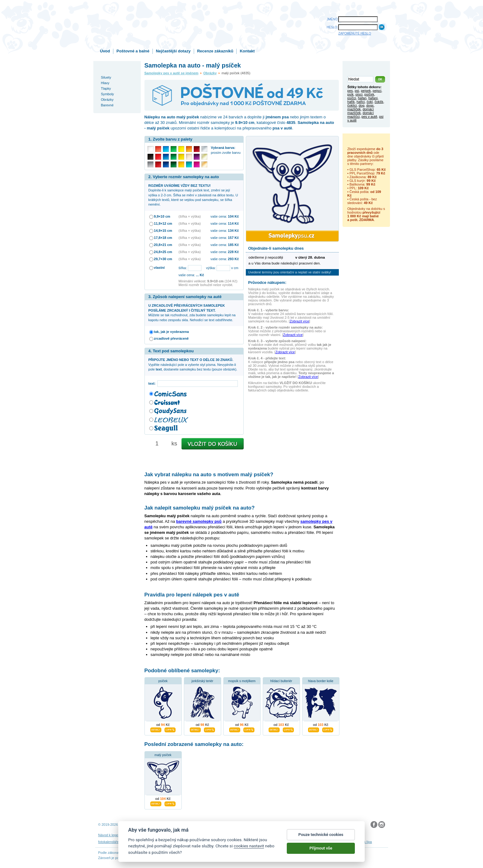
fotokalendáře (109, 842)
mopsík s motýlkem (242, 681)
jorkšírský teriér (202, 681)
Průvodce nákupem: (267, 283)
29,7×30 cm (163, 259)
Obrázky (210, 73)
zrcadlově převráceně (171, 338)
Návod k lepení (110, 835)
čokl (370, 102)
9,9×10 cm (162, 216)
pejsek (366, 91)
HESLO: (333, 27)
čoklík (379, 102)
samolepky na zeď (193, 842)
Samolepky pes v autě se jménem (172, 73)
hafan (362, 98)
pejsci (377, 91)
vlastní (159, 268)
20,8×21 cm (163, 245)
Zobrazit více (300, 321)
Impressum (299, 835)
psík (351, 94)
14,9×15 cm (163, 231)
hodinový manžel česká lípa (351, 842)
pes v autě (369, 117)
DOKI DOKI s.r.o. (175, 825)
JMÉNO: (333, 19)
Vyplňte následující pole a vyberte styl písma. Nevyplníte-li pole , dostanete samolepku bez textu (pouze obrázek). (193, 364)
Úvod (105, 51)
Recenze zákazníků (215, 51)
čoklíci (352, 105)
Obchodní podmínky (191, 835)
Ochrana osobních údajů (227, 835)
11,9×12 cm (163, 223)
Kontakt (247, 51)
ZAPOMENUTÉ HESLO (355, 33)
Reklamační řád (276, 835)
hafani (373, 98)
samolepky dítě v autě (257, 842)
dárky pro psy (287, 842)
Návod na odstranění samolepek (148, 835)
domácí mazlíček (361, 111)
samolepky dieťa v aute (159, 842)
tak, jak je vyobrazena (172, 332)
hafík (351, 102)
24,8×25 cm (163, 252)
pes (350, 91)
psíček (163, 681)
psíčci (352, 98)
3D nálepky (130, 842)
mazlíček (354, 109)
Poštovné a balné (133, 51)
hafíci (361, 102)
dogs (370, 105)
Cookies (255, 835)
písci (359, 94)
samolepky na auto (224, 842)
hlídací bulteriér (281, 681)
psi (357, 91)
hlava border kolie (321, 681)
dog (361, 105)
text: (153, 383)
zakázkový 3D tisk (314, 842)
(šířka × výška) (190, 216)
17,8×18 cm (163, 238)
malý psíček (163, 755)
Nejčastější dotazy (173, 51)
